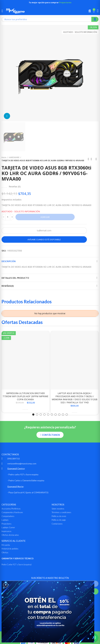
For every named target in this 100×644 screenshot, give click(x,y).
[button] (33, 415)
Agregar (45, 217)
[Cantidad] (8, 217)
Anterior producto (88, 159)
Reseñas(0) (8, 286)
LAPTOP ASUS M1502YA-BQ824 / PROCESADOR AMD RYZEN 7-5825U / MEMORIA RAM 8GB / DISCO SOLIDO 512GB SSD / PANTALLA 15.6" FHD (75, 398)
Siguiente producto (96, 159)
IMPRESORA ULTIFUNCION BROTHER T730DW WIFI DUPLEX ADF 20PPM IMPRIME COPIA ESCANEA (25, 396)
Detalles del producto (15, 278)
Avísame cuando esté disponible (44, 239)
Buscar (95, 19)
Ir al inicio (92, 159)
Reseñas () (15, 187)
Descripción (9, 261)
